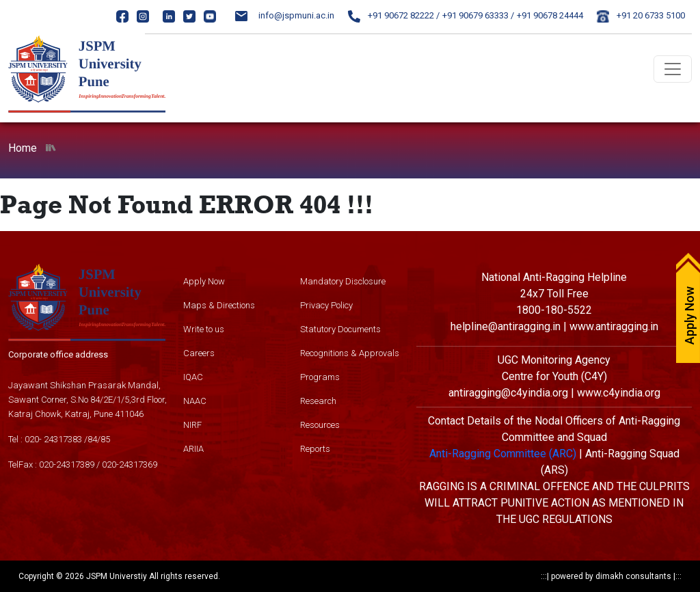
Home (23, 148)
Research (318, 401)
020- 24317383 (53, 439)
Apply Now (204, 281)
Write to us (204, 329)
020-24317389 (67, 465)
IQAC (193, 377)
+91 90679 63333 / (478, 15)
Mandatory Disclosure (343, 281)
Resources (320, 425)
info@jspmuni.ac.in (285, 15)
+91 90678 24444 (550, 15)
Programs (320, 377)
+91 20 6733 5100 (641, 15)
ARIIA (193, 449)
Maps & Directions (219, 305)
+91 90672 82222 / (394, 15)
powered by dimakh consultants (611, 576)
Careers (199, 353)
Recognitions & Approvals (350, 353)
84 (92, 439)
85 (105, 439)
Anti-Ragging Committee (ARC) (503, 454)
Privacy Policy (326, 305)
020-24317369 (130, 465)
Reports (315, 449)
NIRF (192, 425)
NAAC (195, 401)
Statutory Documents (340, 329)
